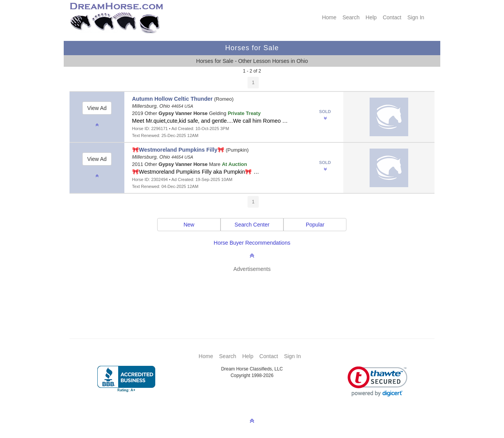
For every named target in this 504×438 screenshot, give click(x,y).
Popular (315, 225)
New (189, 225)
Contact (392, 17)
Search (351, 17)
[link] (378, 381)
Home (329, 17)
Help (371, 17)
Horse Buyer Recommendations (252, 243)
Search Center (252, 225)
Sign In (416, 17)
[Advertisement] (256, 294)
